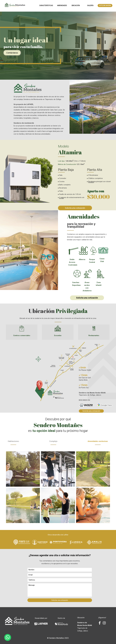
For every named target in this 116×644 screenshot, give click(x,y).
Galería (90, 5)
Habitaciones (13, 443)
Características (46, 5)
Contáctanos (12, 53)
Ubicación (76, 5)
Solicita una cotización (75, 208)
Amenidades (62, 5)
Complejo (53, 443)
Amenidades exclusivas (98, 443)
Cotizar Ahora (105, 5)
